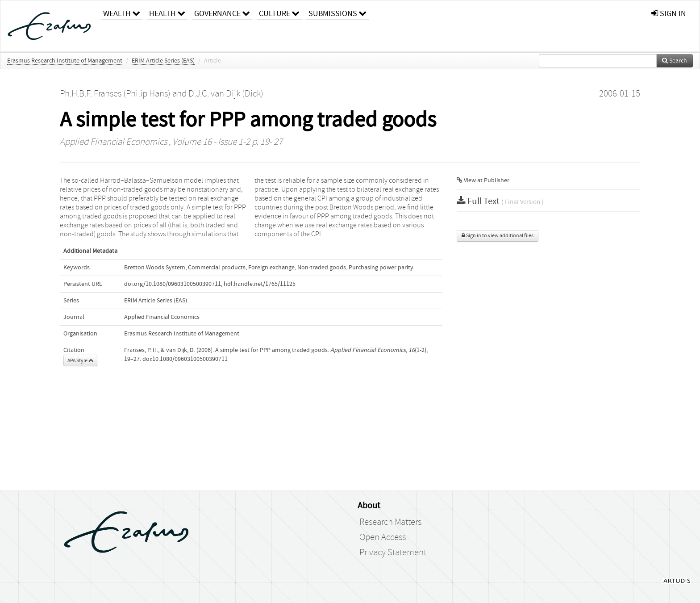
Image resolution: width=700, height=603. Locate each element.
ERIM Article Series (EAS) (163, 61)
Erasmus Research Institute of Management (65, 61)
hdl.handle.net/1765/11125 (260, 284)
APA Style (80, 360)
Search (675, 61)
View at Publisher (483, 180)
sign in (669, 14)
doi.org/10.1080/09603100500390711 (173, 284)
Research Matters (390, 522)
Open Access (383, 537)
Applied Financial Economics (113, 142)
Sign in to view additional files (498, 236)
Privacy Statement (393, 553)
